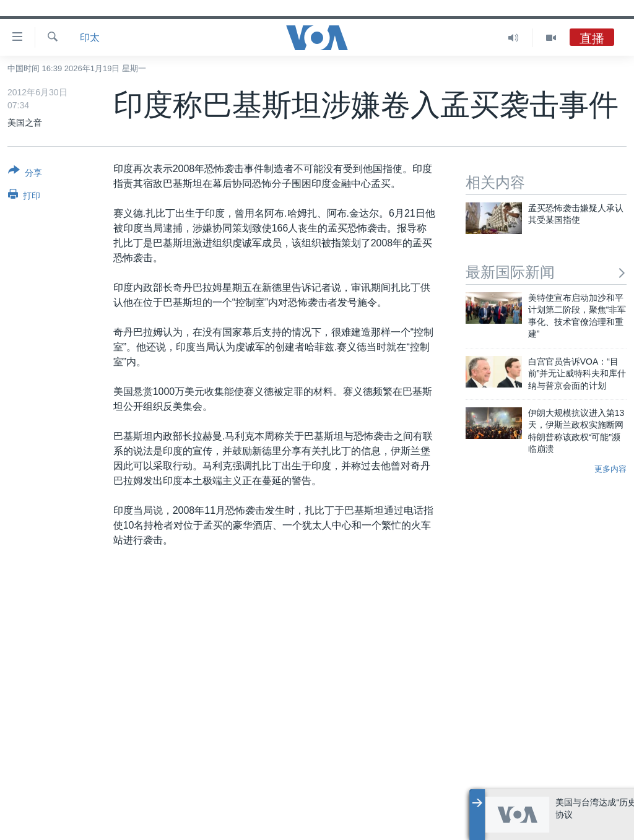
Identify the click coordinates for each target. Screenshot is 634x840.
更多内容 (610, 469)
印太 (90, 37)
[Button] (25, 174)
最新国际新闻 (546, 272)
